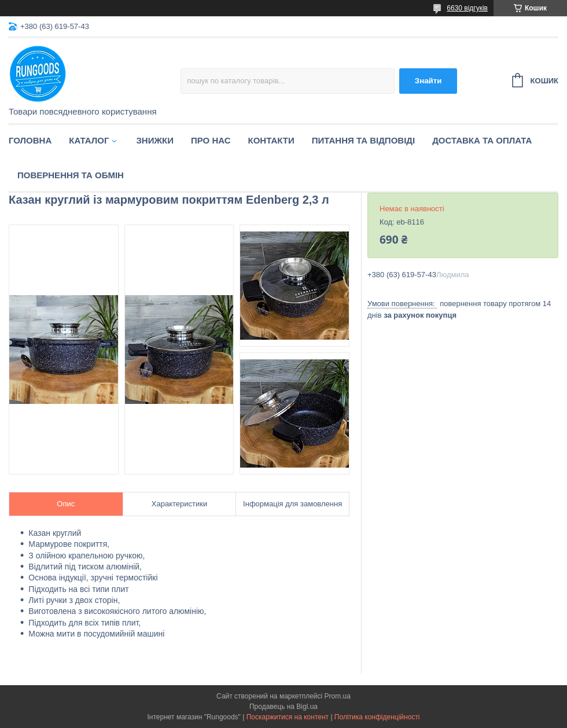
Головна (30, 140)
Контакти (271, 140)
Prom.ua (338, 696)
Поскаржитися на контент (288, 717)
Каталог (89, 140)
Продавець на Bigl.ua (283, 707)
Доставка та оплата (482, 140)
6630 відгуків (467, 8)
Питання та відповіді (363, 140)
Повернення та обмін (71, 175)
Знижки (155, 140)
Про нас (211, 140)
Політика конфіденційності (377, 717)
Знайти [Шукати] (428, 81)
